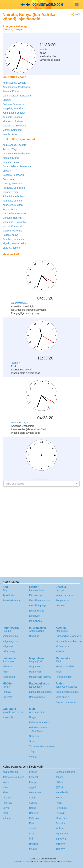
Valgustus (8, 646)
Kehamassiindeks (65, 667)
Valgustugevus (10, 641)
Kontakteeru (27, 861)
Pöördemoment (64, 677)
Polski (59, 803)
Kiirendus (8, 667)
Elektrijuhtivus (36, 590)
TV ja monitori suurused (42, 746)
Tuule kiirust (9, 677)
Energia (60, 590)
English (33, 772)
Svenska (60, 823)
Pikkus (6, 687)
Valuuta (33, 757)
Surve (32, 741)
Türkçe (59, 828)
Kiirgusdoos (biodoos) (41, 692)
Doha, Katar (9, 179)
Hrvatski (33, 844)
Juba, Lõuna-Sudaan (14, 113)
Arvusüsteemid (37, 712)
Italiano (60, 777)
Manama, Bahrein (12, 218)
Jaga (76, 14)
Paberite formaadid (39, 722)
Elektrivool (35, 616)
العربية (32, 787)
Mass (59, 672)
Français (34, 782)
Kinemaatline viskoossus (69, 641)
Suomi (32, 828)
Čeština (33, 803)
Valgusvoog (9, 651)
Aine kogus (62, 631)
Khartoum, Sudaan (13, 121)
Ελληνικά (34, 818)
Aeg (5, 590)
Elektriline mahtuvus (40, 600)
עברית (32, 834)
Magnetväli (35, 672)
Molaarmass (62, 646)
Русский (60, 813)
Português (61, 808)
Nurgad (33, 717)
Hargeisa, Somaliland (14, 108)
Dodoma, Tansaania (13, 104)
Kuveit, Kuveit (10, 209)
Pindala (7, 692)
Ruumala (7, 697)
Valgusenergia (10, 636)
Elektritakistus (36, 611)
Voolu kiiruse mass (13, 712)
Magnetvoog (36, 667)
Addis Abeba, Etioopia (14, 83)
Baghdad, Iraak (11, 162)
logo (41, 4)
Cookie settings (66, 861)
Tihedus (60, 651)
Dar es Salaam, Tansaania (17, 96)
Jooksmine (8, 661)
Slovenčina (62, 818)
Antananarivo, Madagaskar (17, 87)
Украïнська (62, 834)
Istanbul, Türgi (10, 192)
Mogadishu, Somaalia (14, 126)
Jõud (58, 661)
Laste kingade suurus (67, 692)
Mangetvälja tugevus (40, 677)
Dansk (32, 808)
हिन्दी (31, 839)
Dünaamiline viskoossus (69, 636)
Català (32, 798)
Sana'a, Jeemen (11, 248)
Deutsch (33, 813)
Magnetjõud (35, 661)
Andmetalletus (37, 631)
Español (33, 777)
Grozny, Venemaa (12, 184)
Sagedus (34, 736)
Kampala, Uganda (12, 117)
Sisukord (37, 861)
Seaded (16, 861)
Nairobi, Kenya (10, 134)
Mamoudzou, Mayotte (14, 213)
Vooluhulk (8, 717)
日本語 (59, 782)
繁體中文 (60, 849)
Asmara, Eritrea (11, 91)
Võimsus (60, 606)
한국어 (59, 787)
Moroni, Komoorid (12, 130)
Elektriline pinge (38, 606)
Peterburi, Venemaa (13, 239)
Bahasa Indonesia (65, 772)
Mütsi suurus (62, 697)
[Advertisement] (59, 32)
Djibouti (7, 100)
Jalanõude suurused (67, 687)
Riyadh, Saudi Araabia (15, 243)
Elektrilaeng (35, 595)
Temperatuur (62, 600)
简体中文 (60, 844)
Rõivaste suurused (66, 702)
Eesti (32, 823)
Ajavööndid (9, 595)
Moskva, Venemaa (12, 231)
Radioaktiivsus (37, 697)
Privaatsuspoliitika (50, 861)
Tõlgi (32, 751)
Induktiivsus (35, 621)
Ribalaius (34, 636)
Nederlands (62, 792)
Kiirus (6, 672)
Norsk (59, 798)
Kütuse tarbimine (65, 595)
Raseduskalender (12, 600)
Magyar (33, 849)
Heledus (7, 631)
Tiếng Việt (61, 839)
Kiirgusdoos (35, 687)
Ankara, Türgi (10, 149)
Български (35, 792)
